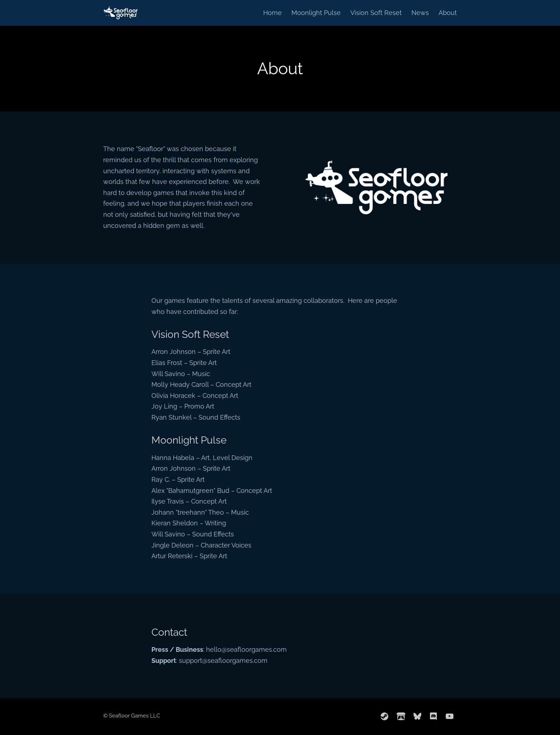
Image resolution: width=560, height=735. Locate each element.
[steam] (385, 716)
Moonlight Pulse (316, 13)
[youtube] (450, 716)
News (420, 13)
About (448, 13)
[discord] (434, 716)
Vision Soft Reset (376, 13)
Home (272, 13)
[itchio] (401, 716)
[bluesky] (417, 716)
